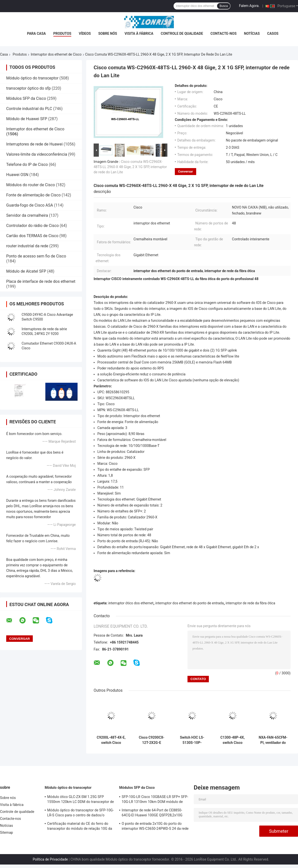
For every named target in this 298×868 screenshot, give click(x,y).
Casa (4, 54)
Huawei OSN (17, 175)
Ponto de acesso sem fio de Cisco (36, 256)
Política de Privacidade (50, 859)
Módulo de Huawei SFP (27, 119)
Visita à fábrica (139, 34)
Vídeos (85, 34)
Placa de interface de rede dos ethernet (41, 281)
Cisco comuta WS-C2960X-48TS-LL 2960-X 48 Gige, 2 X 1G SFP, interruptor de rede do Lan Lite (130, 167)
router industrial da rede (27, 246)
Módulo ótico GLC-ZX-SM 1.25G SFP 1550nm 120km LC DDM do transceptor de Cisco (80, 800)
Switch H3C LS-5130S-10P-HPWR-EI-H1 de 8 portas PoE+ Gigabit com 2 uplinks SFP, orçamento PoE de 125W (192, 740)
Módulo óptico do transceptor (32, 78)
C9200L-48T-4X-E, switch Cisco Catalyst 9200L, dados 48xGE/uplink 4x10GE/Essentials (111, 740)
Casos (273, 34)
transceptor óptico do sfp (28, 88)
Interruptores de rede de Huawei (34, 144)
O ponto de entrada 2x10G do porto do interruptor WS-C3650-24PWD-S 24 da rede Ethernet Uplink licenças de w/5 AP (155, 827)
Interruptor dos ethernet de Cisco (56, 54)
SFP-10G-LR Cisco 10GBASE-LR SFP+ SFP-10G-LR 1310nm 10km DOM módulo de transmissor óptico (155, 800)
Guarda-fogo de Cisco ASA (30, 205)
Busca (224, 6)
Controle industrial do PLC (29, 109)
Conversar (186, 171)
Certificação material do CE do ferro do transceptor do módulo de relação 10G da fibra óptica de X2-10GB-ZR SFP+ (80, 827)
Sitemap (6, 832)
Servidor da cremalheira (27, 215)
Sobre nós (108, 34)
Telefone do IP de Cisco (27, 164)
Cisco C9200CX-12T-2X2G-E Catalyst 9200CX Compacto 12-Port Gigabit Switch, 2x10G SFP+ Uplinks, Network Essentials (151, 740)
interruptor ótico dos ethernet (131, 603)
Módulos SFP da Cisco (26, 98)
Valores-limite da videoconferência (37, 154)
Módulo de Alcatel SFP (26, 271)
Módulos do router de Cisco (31, 185)
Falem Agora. (249, 6)
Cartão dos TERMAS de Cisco (32, 236)
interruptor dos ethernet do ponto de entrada (189, 603)
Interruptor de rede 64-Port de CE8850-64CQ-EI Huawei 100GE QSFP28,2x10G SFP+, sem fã (152, 813)
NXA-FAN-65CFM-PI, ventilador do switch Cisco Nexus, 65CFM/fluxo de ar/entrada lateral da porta (273, 740)
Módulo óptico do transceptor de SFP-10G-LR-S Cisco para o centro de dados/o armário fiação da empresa (80, 813)
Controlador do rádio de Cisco (33, 226)
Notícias (252, 34)
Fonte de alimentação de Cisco (33, 195)
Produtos (62, 34)
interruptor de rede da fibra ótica (251, 603)
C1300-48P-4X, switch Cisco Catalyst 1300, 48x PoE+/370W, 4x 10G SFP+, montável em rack (233, 740)
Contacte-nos (224, 34)
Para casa (37, 34)
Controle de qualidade (182, 34)
